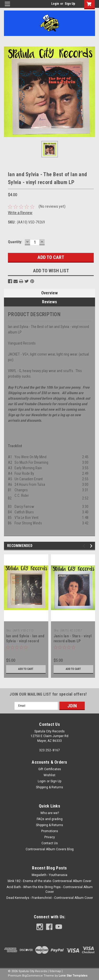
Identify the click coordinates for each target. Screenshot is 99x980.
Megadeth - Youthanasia (49, 875)
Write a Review (20, 213)
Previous (85, 546)
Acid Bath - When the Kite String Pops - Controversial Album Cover (50, 889)
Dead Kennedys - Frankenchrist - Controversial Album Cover (50, 898)
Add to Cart (26, 669)
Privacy (50, 837)
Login (55, 4)
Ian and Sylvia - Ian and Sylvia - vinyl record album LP (25, 641)
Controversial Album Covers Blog (50, 849)
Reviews (49, 302)
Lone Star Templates (73, 976)
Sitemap (55, 971)
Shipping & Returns (49, 787)
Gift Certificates (50, 769)
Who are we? (50, 813)
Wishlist (49, 775)
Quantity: (15, 242)
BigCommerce (32, 976)
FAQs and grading (50, 819)
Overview (49, 293)
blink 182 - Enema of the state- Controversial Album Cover (49, 881)
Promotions (50, 831)
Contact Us (50, 843)
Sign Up (70, 4)
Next (92, 546)
